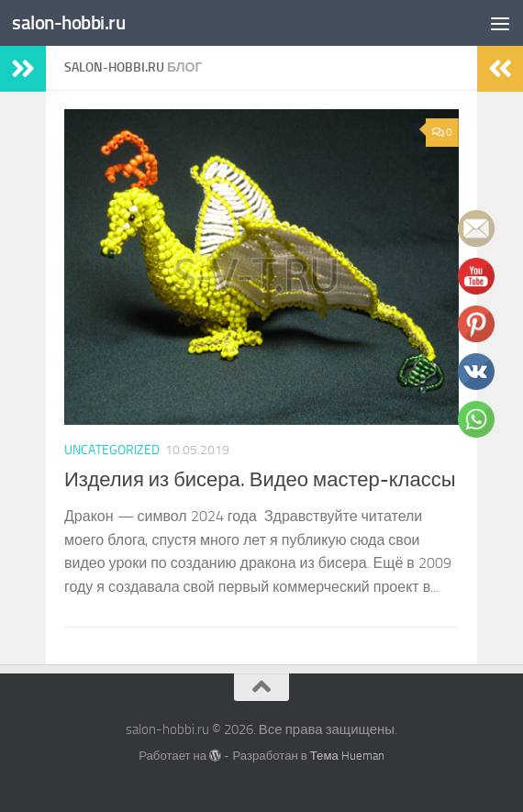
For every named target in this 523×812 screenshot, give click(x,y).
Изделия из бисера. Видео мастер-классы (260, 480)
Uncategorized (112, 450)
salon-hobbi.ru (68, 22)
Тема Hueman (347, 756)
